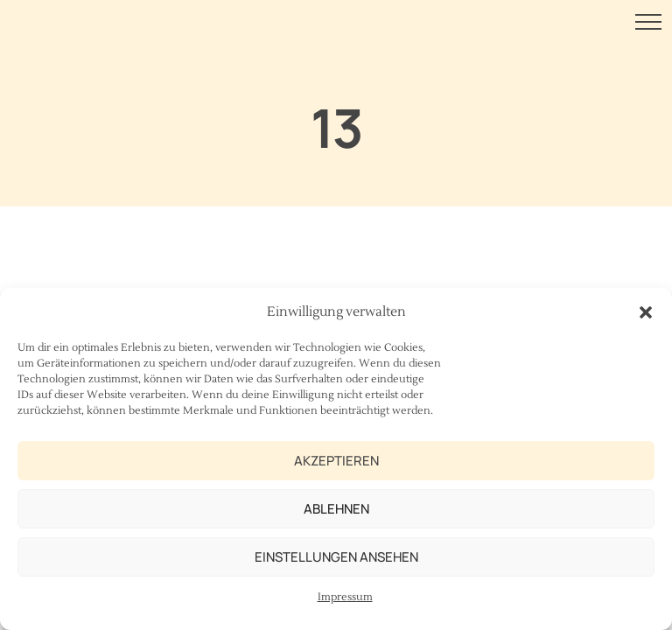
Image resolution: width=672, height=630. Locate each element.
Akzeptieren (336, 461)
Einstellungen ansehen (336, 557)
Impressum (345, 597)
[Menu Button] (648, 25)
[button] (646, 312)
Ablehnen (336, 509)
